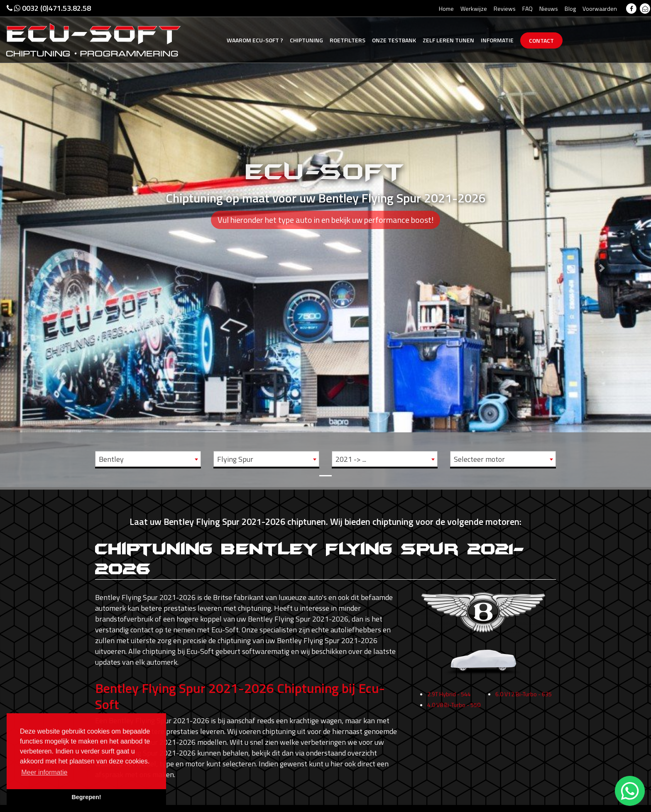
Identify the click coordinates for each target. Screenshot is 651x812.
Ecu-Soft (255, 40)
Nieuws (549, 9)
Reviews (505, 9)
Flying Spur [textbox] (235, 459)
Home (446, 9)
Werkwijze (474, 9)
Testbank (394, 40)
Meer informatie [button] (44, 772)
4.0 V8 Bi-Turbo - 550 (454, 709)
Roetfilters (348, 40)
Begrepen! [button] (86, 797)
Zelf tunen (448, 40)
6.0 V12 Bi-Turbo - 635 (524, 698)
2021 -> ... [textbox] (351, 459)
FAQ (527, 9)
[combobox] (148, 459)
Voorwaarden (600, 9)
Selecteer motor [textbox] (479, 459)
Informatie (497, 40)
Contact (541, 40)
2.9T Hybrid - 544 (449, 698)
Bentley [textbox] (111, 459)
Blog (570, 9)
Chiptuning (306, 40)
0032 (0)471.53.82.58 (49, 8)
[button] (49, 244)
